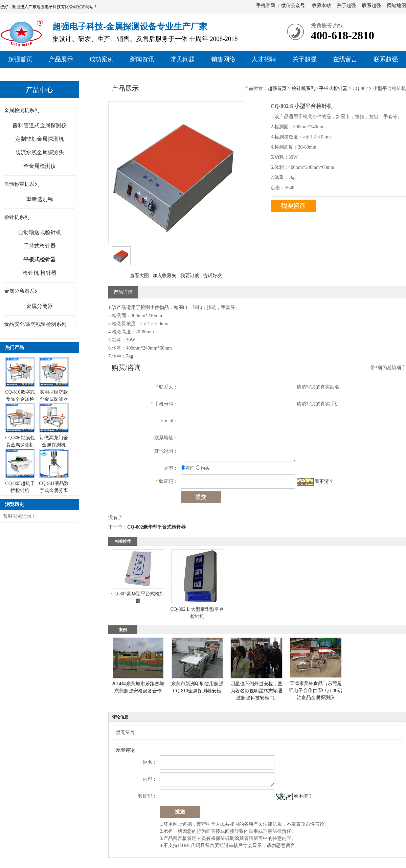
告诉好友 (212, 276)
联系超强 (371, 6)
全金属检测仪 (40, 166)
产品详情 (123, 292)
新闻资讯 (142, 59)
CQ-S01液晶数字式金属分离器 (54, 491)
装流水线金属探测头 (40, 152)
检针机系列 (17, 217)
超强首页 (20, 59)
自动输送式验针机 (40, 232)
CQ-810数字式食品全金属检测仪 (20, 399)
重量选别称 (40, 199)
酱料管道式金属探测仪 (40, 125)
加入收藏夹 (164, 276)
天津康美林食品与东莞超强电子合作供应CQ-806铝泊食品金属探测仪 (315, 691)
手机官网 (266, 6)
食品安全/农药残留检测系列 (35, 324)
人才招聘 (264, 59)
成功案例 (101, 59)
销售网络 (223, 59)
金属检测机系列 (22, 110)
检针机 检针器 (40, 273)
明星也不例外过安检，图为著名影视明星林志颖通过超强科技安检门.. (256, 691)
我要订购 (190, 276)
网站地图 (397, 6)
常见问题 (183, 59)
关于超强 (346, 6)
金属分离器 (40, 306)
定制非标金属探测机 (40, 139)
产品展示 (61, 59)
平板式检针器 (333, 88)
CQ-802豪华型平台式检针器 (156, 527)
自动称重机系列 (22, 184)
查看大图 (139, 276)
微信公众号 (294, 6)
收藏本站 (321, 6)
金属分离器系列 (22, 291)
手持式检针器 (40, 246)
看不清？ (324, 481)
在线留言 (345, 59)
